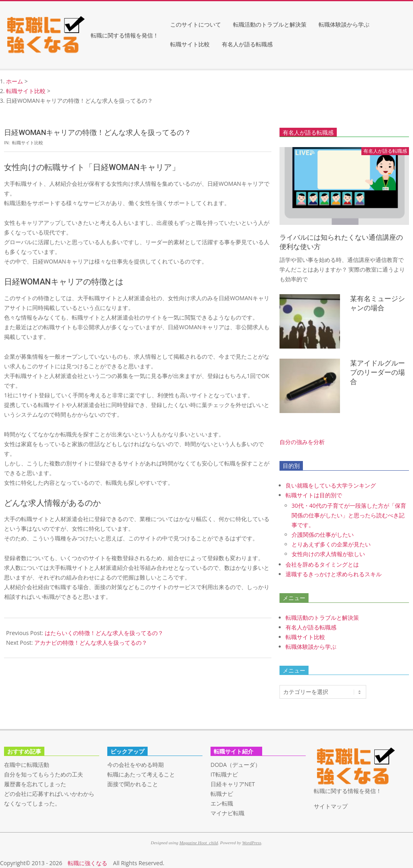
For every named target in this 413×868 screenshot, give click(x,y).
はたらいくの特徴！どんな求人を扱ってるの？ (104, 633)
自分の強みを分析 (302, 442)
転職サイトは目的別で (314, 495)
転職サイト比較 (28, 142)
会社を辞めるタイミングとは (322, 564)
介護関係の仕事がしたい (323, 535)
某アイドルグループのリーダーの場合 (378, 372)
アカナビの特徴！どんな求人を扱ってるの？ (91, 643)
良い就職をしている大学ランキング (331, 485)
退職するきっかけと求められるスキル (334, 574)
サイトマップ (331, 806)
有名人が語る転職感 (311, 627)
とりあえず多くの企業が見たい (331, 544)
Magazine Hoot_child (199, 843)
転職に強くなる (88, 863)
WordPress (251, 843)
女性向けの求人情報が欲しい (328, 554)
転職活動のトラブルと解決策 (322, 618)
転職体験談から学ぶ (311, 647)
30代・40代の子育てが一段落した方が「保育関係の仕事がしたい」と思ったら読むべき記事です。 (349, 515)
